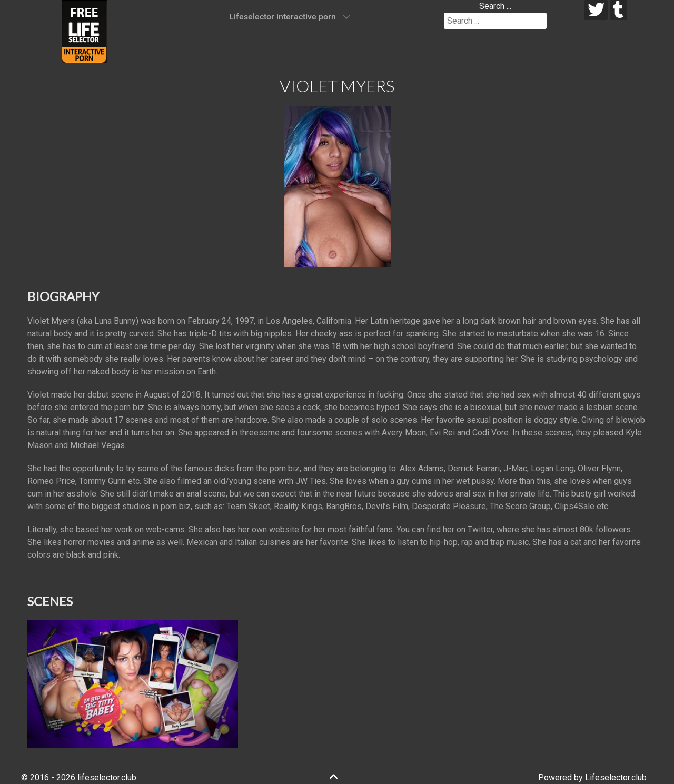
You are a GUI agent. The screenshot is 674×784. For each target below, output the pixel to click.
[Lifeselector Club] (84, 31)
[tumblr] (618, 10)
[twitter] (596, 10)
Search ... (495, 6)
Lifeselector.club (616, 777)
